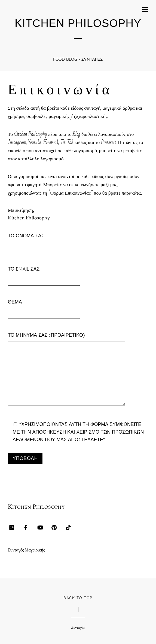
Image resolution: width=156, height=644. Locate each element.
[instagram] (12, 527)
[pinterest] (54, 527)
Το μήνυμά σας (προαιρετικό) (67, 371)
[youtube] (40, 527)
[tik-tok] (68, 527)
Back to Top (78, 598)
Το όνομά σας (44, 241)
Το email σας (44, 275)
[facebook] (26, 527)
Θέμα (44, 307)
